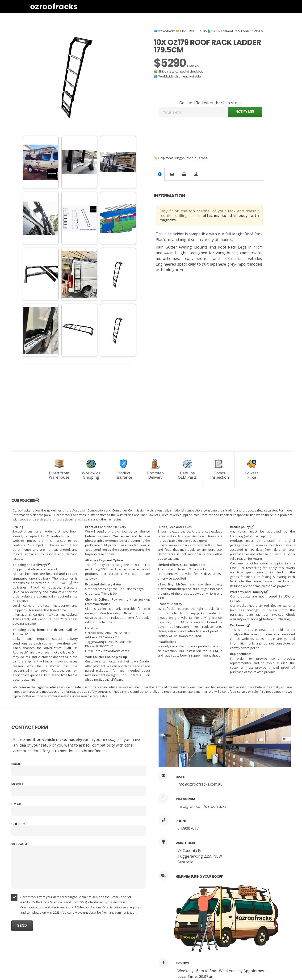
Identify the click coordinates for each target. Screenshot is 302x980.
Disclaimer (240, 625)
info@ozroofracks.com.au (200, 784)
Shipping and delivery (31, 565)
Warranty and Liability (249, 592)
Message (20, 844)
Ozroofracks (54, 6)
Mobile (18, 784)
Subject (19, 824)
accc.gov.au (45, 515)
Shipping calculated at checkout (180, 71)
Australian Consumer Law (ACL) (139, 515)
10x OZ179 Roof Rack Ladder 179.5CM (237, 31)
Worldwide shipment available (180, 76)
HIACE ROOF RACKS (193, 31)
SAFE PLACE (61, 583)
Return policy (242, 527)
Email (17, 804)
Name (16, 764)
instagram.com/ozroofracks (202, 806)
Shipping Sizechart (100, 679)
